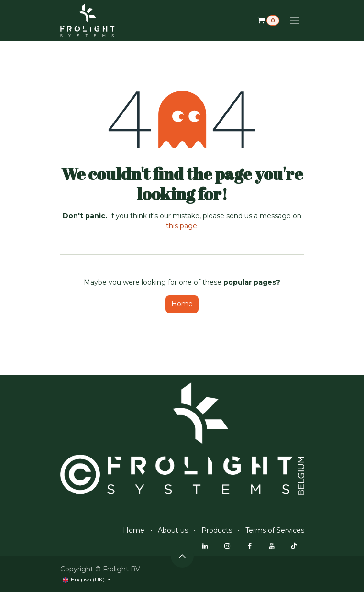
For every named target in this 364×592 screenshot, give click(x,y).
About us (173, 530)
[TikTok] (294, 546)
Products (217, 530)
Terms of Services (275, 530)
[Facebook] (250, 546)
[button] (182, 556)
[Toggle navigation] (295, 21)
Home (182, 304)
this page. (182, 226)
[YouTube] (272, 546)
